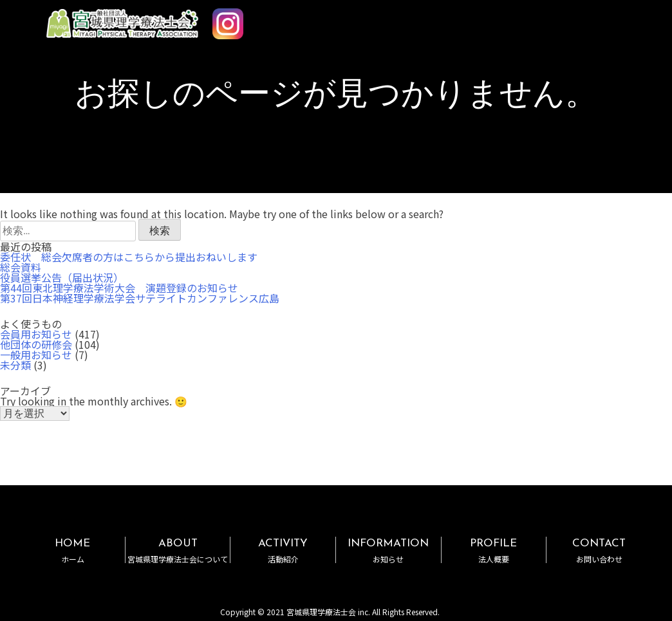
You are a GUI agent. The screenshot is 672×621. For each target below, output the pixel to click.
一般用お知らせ (36, 355)
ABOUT (178, 551)
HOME (72, 551)
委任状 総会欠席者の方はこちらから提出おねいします (129, 257)
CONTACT (599, 551)
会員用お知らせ (36, 334)
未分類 (15, 365)
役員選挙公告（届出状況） (62, 277)
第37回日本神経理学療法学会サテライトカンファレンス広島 (140, 298)
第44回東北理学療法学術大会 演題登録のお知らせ (119, 288)
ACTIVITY (283, 551)
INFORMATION (388, 551)
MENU (626, 18)
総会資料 (21, 267)
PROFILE (494, 551)
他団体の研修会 (36, 344)
